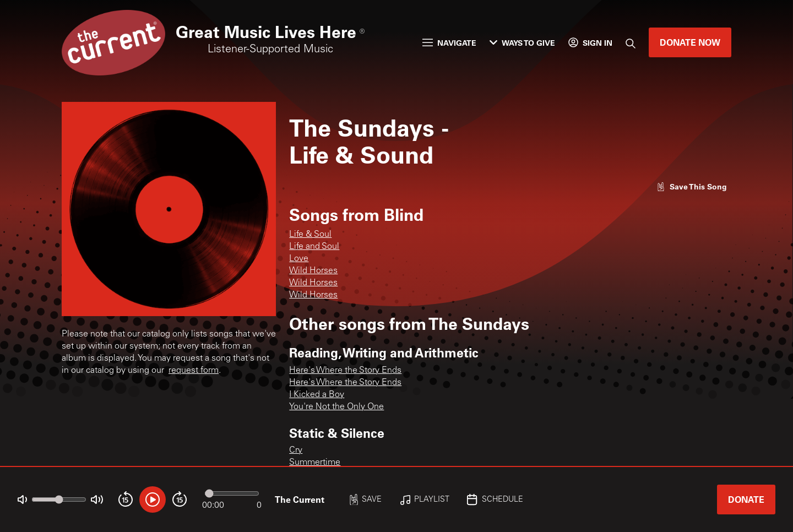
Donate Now (690, 42)
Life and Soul (314, 247)
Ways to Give (522, 43)
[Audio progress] (232, 493)
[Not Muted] (22, 500)
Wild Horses (313, 271)
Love (299, 259)
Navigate (449, 43)
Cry (296, 450)
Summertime (315, 463)
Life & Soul (310, 235)
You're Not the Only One (336, 407)
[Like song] (692, 186)
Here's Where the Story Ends (345, 371)
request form (194, 371)
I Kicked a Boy (317, 395)
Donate (746, 499)
